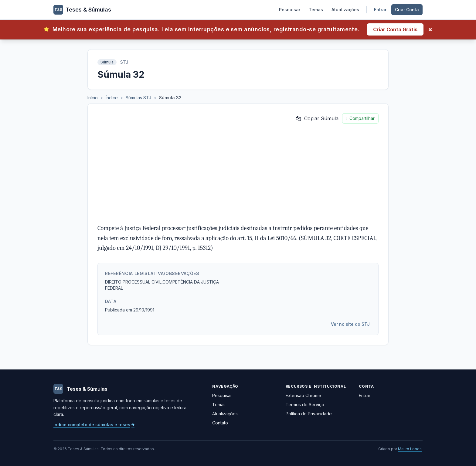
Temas (316, 10)
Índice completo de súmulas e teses (94, 425)
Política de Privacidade (309, 414)
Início (93, 98)
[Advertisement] (238, 173)
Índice (112, 98)
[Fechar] (430, 29)
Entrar (380, 10)
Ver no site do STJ (350, 324)
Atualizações (345, 10)
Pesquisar (290, 10)
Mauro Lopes (410, 449)
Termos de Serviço (305, 405)
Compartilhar (360, 118)
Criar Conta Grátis (395, 29)
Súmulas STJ (138, 98)
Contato (220, 423)
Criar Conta (407, 10)
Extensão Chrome (303, 395)
